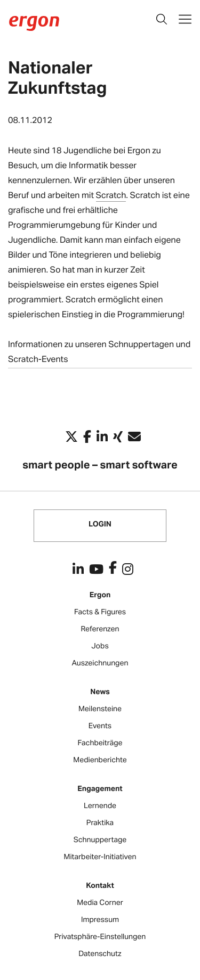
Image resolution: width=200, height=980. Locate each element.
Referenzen (100, 629)
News (100, 692)
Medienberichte (100, 760)
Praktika (100, 823)
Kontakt (100, 886)
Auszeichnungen (100, 663)
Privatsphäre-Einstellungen (100, 937)
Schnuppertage (100, 840)
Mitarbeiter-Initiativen (100, 857)
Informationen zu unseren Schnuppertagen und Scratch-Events (99, 351)
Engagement (100, 789)
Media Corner (100, 903)
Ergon (100, 595)
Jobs (100, 646)
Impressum (100, 920)
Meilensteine (100, 709)
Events (100, 726)
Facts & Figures (100, 612)
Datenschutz (100, 954)
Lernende (100, 806)
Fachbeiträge (100, 743)
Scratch (111, 195)
